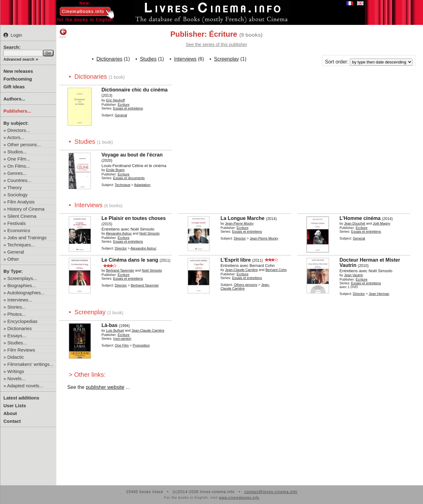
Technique (123, 185)
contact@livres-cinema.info (271, 492)
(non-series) (122, 338)
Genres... (17, 173)
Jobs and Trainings (27, 238)
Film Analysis (21, 202)
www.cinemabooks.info (239, 497)
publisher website (105, 387)
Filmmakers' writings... (31, 364)
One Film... (19, 159)
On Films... (19, 166)
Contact (12, 421)
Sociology (18, 195)
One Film (122, 345)
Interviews (185, 59)
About (10, 413)
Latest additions (21, 398)
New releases (18, 71)
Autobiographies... (26, 293)
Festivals (17, 223)
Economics (19, 230)
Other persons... (24, 145)
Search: (12, 47)
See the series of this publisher (216, 44)
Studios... (17, 152)
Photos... (17, 314)
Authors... (14, 99)
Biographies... (22, 285)
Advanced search (19, 59)
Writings (16, 371)
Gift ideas (14, 87)
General (16, 252)
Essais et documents (129, 178)
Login (13, 35)
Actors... (16, 137)
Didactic (16, 357)
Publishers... (17, 111)
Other (13, 259)
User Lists (15, 406)
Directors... (19, 130)
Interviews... (20, 300)
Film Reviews (21, 350)
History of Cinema (26, 209)
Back (63, 33)
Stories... (17, 307)
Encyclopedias (23, 321)
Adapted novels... (25, 386)
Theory (14, 187)
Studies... (17, 343)
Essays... (17, 336)
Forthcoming (18, 79)
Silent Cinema (22, 216)
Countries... (19, 180)
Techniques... (21, 245)
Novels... (16, 378)
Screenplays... (22, 278)
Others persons (245, 285)
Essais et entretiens (128, 108)
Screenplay (227, 59)
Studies (148, 59)
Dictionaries (20, 328)
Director (121, 248)
